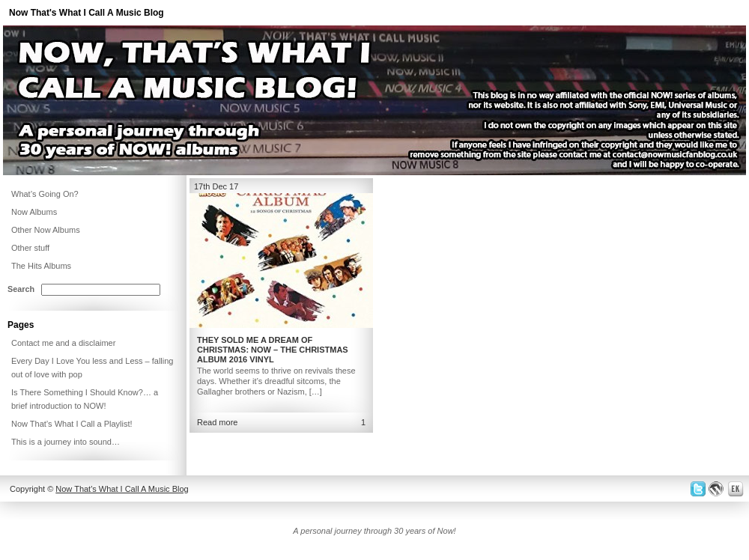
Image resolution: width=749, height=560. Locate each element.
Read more (217, 422)
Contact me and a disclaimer (63, 343)
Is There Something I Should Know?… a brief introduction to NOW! (85, 399)
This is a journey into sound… (66, 442)
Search (21, 289)
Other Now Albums (46, 230)
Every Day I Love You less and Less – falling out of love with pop (92, 368)
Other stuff (30, 248)
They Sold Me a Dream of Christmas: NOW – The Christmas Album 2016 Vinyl (273, 350)
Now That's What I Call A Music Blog (87, 13)
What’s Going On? (45, 194)
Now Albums (34, 212)
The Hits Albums (41, 266)
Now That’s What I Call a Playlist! (72, 424)
